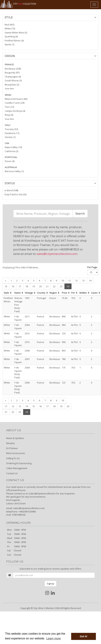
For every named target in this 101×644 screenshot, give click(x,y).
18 (27, 286)
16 (13, 286)
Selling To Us (13, 458)
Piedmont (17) (12, 133)
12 (76, 281)
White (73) (10, 28)
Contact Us (12, 473)
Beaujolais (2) (12, 85)
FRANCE (9, 64)
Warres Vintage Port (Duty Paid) (18, 305)
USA (7, 143)
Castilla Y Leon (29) (15, 103)
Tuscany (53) (11, 129)
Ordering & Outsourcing (19, 463)
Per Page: (92, 267)
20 (40, 286)
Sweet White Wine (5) (16, 33)
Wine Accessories (16, 453)
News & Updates (15, 438)
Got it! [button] (84, 636)
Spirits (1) (9, 44)
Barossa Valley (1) (14, 171)
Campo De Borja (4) (15, 111)
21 (47, 286)
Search (80, 213)
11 (70, 281)
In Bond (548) (11, 190)
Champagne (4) (13, 77)
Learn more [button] (54, 638)
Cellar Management (17, 468)
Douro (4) (10, 161)
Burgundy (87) (12, 73)
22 (54, 286)
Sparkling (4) (11, 36)
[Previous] (6, 281)
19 (34, 286)
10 (63, 281)
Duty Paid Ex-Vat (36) (15, 194)
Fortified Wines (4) (14, 41)
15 (6, 286)
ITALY (8, 125)
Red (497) (9, 25)
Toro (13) (9, 107)
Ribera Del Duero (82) (16, 99)
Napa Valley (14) (13, 147)
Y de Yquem (18, 318)
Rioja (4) (9, 115)
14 (90, 281)
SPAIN (8, 95)
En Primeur (12, 448)
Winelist (10, 443)
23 (61, 286)
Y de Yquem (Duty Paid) (18, 372)
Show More (9, 89)
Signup (50, 584)
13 (83, 281)
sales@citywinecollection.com (57, 254)
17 (20, 286)
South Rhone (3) (13, 80)
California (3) (11, 151)
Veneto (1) (10, 137)
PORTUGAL (11, 157)
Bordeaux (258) (13, 69)
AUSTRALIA (11, 167)
